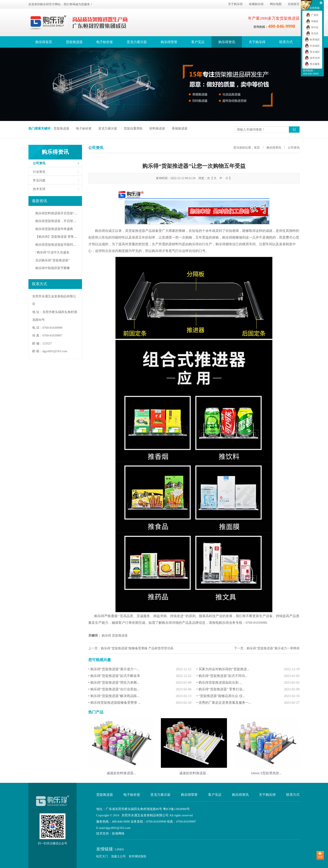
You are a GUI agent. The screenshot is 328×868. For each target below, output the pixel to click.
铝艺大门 (102, 856)
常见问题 (39, 180)
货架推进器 (74, 42)
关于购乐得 (235, 4)
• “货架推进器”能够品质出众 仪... (248, 696)
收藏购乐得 (256, 4)
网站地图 (276, 4)
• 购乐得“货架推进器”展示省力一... (140, 669)
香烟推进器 (180, 128)
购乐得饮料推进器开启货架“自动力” (60, 213)
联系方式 (286, 42)
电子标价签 (105, 42)
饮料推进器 (157, 128)
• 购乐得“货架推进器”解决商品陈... (140, 696)
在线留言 (294, 4)
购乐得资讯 (227, 42)
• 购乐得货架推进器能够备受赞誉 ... (140, 703)
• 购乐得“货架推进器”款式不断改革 (140, 676)
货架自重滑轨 (133, 128)
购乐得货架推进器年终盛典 (54, 229)
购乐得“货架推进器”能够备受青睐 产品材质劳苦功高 (137, 648)
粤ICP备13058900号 (176, 809)
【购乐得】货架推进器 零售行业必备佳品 (64, 237)
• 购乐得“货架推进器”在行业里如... (140, 689)
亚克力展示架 (137, 42)
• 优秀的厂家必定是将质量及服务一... (248, 703)
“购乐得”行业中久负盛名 (52, 252)
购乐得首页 (44, 42)
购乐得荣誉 (169, 42)
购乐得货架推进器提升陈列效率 (57, 245)
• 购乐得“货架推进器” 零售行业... (248, 689)
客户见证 (198, 42)
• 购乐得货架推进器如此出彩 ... (248, 683)
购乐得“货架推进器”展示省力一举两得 (273, 648)
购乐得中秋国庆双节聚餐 (53, 268)
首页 (257, 148)
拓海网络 (118, 834)
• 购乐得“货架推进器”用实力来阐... (140, 683)
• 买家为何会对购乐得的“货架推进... (248, 669)
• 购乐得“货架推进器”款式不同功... (248, 676)
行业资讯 (39, 172)
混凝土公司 (118, 856)
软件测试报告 (138, 856)
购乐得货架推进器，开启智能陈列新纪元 (64, 221)
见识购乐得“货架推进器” (52, 260)
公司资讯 (39, 163)
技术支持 (39, 189)
